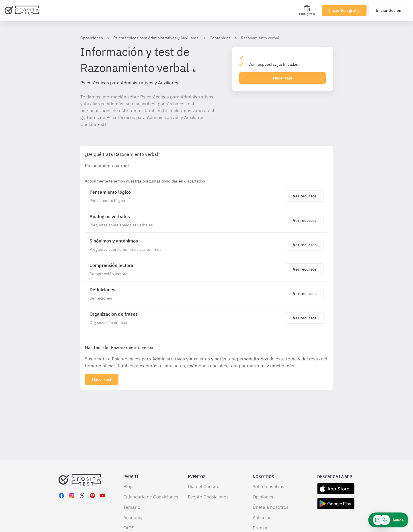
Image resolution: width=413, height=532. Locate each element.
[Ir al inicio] (22, 10)
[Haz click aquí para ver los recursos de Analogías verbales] (305, 220)
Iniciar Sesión (388, 10)
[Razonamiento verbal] (186, 196)
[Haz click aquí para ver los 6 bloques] (102, 379)
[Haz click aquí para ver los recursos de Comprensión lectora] (305, 269)
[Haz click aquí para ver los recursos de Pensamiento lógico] (305, 196)
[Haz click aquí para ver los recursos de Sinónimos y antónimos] (305, 245)
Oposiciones (92, 38)
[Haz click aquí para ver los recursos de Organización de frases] (305, 318)
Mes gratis (307, 10)
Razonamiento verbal (260, 38)
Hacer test (283, 78)
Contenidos (220, 38)
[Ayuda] (388, 520)
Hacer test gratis (344, 10)
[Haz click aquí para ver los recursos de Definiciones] (305, 294)
